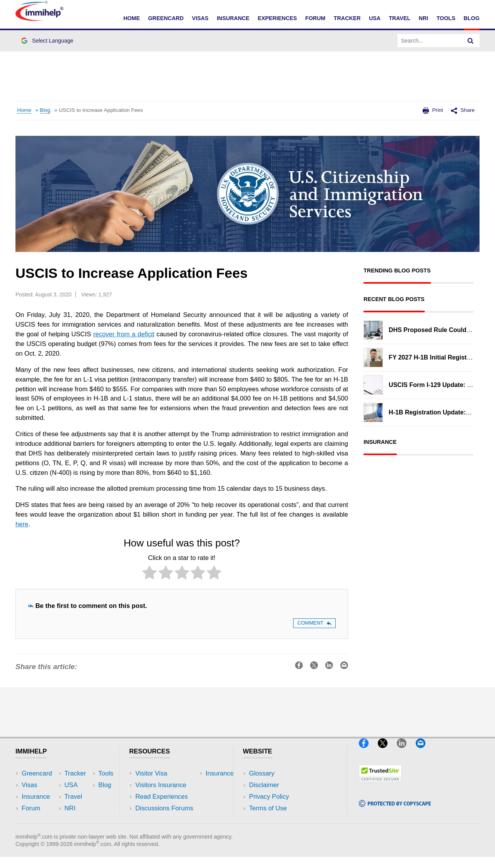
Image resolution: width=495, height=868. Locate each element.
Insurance (233, 18)
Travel (399, 18)
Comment (314, 623)
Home (132, 18)
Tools (446, 18)
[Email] (424, 751)
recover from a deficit (124, 334)
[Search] (471, 41)
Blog (472, 18)
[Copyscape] (395, 810)
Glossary (262, 773)
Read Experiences (162, 797)
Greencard (166, 18)
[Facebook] (367, 751)
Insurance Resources (166, 820)
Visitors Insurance (161, 785)
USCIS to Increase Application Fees (101, 110)
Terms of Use (268, 808)
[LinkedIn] (405, 751)
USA (375, 18)
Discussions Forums (164, 808)
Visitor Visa (151, 773)
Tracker (347, 18)
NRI (424, 18)
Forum (315, 18)
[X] (386, 751)
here (22, 524)
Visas (200, 18)
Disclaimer (264, 785)
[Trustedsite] (380, 786)
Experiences (277, 18)
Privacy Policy (269, 797)
